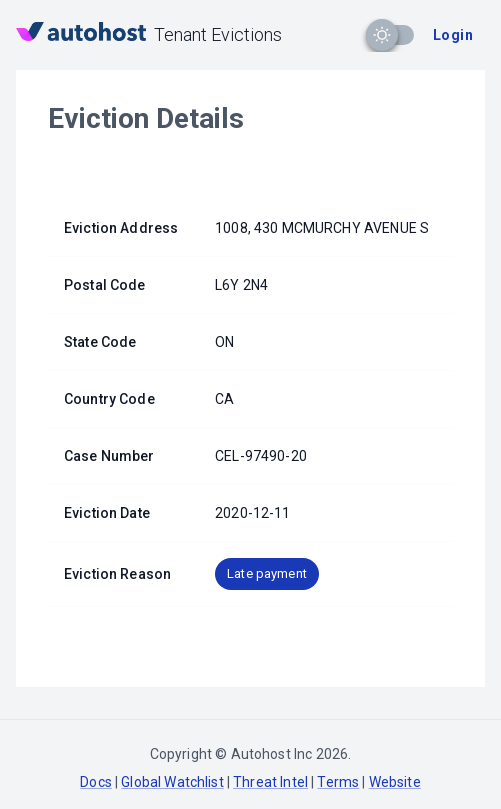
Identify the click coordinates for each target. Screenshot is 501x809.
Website (395, 782)
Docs (96, 782)
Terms (338, 782)
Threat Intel (270, 782)
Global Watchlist (172, 782)
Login (453, 35)
